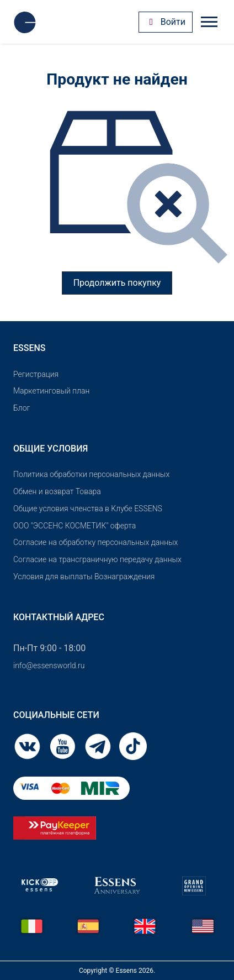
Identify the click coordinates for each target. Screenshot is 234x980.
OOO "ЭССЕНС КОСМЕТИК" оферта (75, 526)
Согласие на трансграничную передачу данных (97, 559)
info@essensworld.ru (49, 665)
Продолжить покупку (117, 283)
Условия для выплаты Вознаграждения (84, 577)
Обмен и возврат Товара (57, 491)
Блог (22, 408)
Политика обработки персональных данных (91, 474)
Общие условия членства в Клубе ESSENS (88, 509)
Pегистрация (36, 374)
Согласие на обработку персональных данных (95, 542)
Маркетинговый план (51, 391)
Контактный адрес (59, 617)
